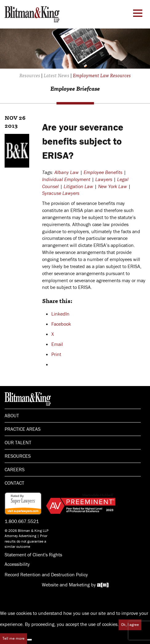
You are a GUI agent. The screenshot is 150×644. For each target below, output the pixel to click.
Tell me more (14, 638)
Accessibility (17, 564)
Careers (15, 469)
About (12, 415)
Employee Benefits (103, 172)
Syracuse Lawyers (61, 193)
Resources (18, 456)
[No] (30, 640)
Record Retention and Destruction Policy (46, 574)
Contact (14, 483)
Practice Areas (23, 429)
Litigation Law (78, 186)
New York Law (112, 186)
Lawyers (104, 179)
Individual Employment (66, 179)
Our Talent (18, 442)
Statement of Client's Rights (33, 555)
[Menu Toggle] (138, 13)
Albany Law (67, 172)
